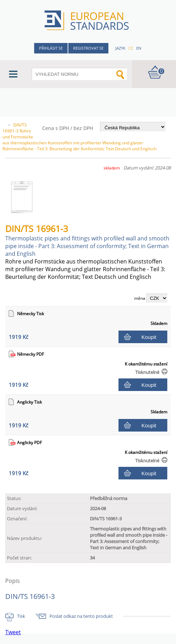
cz (131, 48)
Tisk (21, 616)
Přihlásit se (51, 48)
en (139, 48)
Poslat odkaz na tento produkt (81, 616)
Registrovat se (88, 48)
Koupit (149, 337)
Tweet (13, 632)
